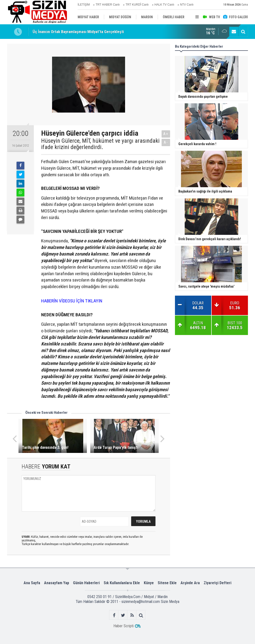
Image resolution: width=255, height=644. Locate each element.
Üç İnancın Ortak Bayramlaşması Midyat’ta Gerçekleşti (78, 32)
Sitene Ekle (167, 583)
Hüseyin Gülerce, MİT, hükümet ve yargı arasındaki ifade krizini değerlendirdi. (100, 144)
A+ (166, 134)
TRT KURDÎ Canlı (137, 5)
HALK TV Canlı (164, 5)
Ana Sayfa (32, 583)
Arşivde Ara (190, 583)
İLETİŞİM (84, 5)
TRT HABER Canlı (108, 5)
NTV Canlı (187, 5)
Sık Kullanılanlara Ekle (122, 583)
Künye (149, 583)
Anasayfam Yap (57, 583)
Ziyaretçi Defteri (218, 583)
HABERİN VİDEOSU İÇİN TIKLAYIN (72, 301)
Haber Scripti (123, 626)
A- (166, 142)
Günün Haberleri (86, 583)
